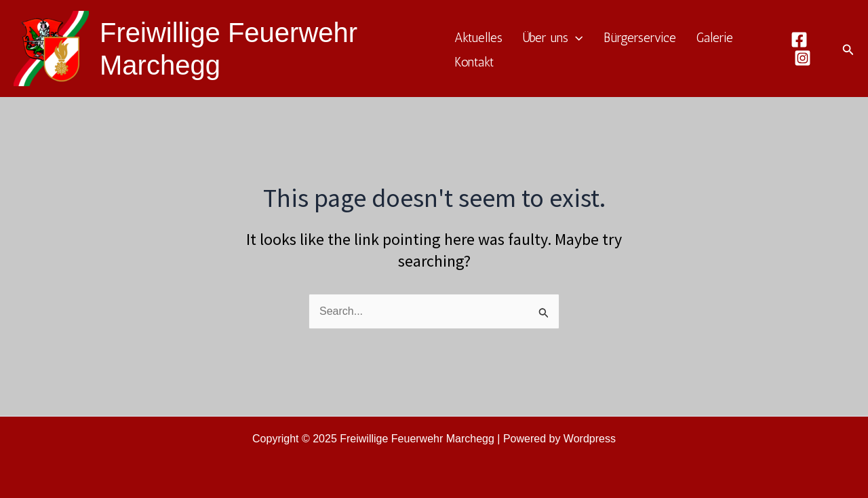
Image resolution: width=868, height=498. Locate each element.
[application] (575, 38)
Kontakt (474, 62)
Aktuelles (478, 38)
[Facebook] (799, 40)
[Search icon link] (848, 49)
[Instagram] (803, 58)
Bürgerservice (640, 38)
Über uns (553, 38)
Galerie (715, 38)
